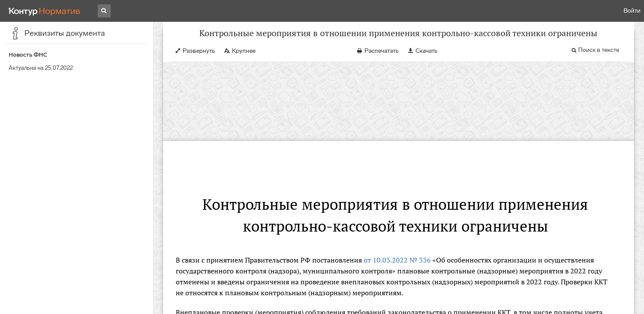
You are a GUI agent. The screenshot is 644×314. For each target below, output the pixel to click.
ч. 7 (238, 264)
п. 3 (456, 264)
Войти (632, 11)
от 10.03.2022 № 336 (397, 190)
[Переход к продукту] (44, 11)
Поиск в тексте (599, 59)
